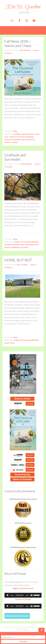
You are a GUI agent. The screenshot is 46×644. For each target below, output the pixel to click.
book (32, 134)
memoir (7, 142)
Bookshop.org (22, 474)
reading (14, 142)
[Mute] (32, 595)
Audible (17, 134)
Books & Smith (22, 399)
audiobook (25, 134)
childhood (13, 137)
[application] (23, 595)
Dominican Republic (26, 137)
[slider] (20, 595)
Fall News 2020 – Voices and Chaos (18, 43)
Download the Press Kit (17, 616)
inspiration (30, 140)
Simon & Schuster (22, 479)
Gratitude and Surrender (15, 157)
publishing (15, 247)
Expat (7, 343)
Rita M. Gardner (23, 7)
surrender (24, 247)
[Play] (8, 595)
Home (12, 343)
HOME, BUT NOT (18, 260)
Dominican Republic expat (15, 140)
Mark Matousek (32, 245)
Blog (15, 131)
